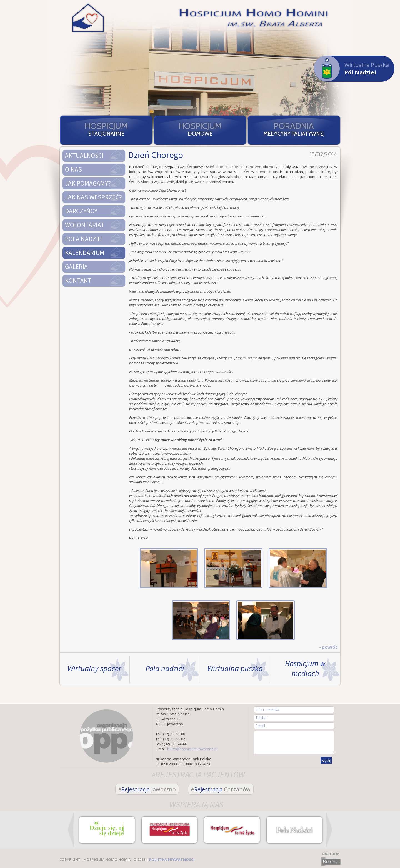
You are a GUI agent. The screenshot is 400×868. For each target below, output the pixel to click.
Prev (71, 830)
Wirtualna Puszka (351, 68)
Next (329, 830)
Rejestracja (147, 789)
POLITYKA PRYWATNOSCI (172, 859)
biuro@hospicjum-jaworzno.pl (192, 749)
